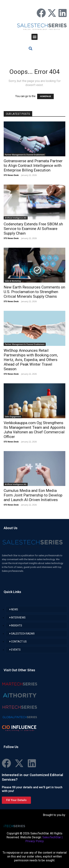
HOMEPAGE (45, 96)
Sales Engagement (13, 417)
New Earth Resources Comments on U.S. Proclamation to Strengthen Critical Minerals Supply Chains (34, 292)
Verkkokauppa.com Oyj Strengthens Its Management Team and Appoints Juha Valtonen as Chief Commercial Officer (34, 430)
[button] (34, 37)
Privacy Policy (35, 841)
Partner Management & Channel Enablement (25, 155)
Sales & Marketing (13, 281)
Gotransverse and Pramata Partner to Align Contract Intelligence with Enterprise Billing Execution (33, 166)
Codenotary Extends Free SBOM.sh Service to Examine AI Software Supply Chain (33, 229)
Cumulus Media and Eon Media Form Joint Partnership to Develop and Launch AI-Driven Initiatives (33, 495)
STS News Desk (11, 175)
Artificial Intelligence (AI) (16, 218)
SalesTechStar (52, 837)
